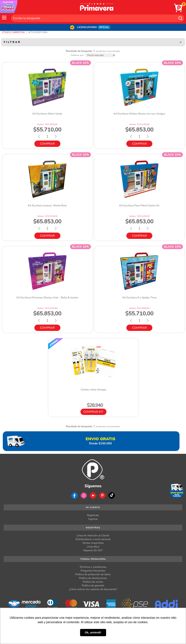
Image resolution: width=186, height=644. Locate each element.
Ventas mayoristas (93, 543)
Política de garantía (93, 586)
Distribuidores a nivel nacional (93, 539)
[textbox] (98, 18)
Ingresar (93, 519)
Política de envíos (93, 582)
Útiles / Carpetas (13, 32)
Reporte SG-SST (93, 550)
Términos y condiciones (93, 567)
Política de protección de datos (93, 574)
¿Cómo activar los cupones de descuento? (93, 589)
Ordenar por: (77, 55)
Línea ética (93, 547)
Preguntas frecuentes (93, 571)
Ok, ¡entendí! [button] (93, 632)
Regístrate (93, 515)
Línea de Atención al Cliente (93, 536)
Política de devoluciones (93, 578)
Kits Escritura (38, 32)
